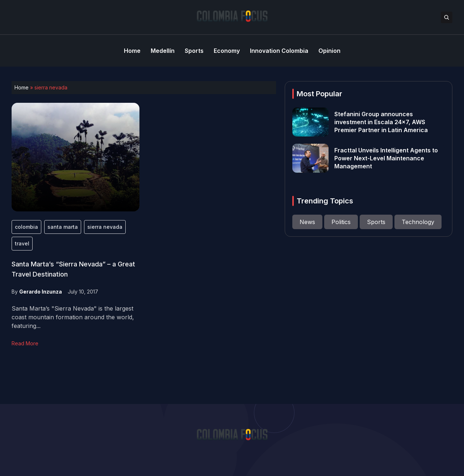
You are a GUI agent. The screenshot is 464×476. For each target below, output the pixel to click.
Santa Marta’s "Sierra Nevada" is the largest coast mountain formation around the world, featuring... (73, 317)
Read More (25, 343)
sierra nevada (105, 227)
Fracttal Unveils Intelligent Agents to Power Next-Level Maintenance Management (386, 158)
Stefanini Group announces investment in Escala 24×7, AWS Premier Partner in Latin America (381, 122)
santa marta (63, 227)
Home (22, 87)
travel (22, 243)
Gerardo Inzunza (41, 292)
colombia (26, 227)
